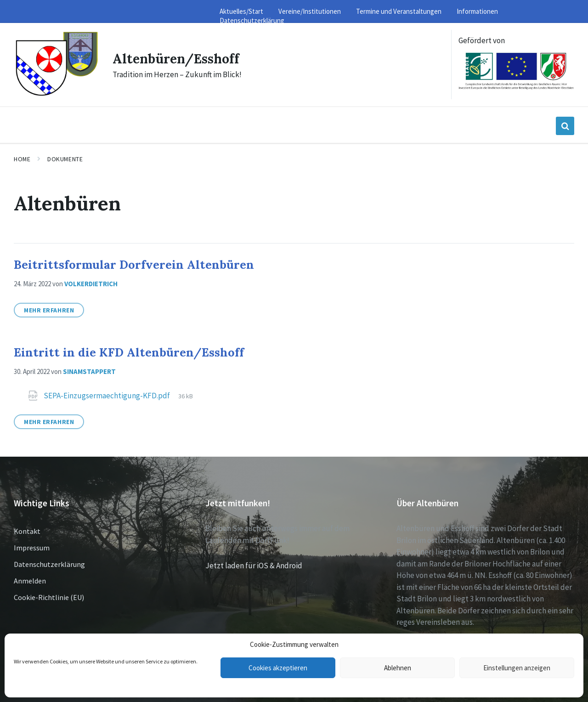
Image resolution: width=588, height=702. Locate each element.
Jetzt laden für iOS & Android (254, 566)
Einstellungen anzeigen (517, 668)
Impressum (32, 548)
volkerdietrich (91, 284)
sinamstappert (89, 371)
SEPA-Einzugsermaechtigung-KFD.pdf (107, 396)
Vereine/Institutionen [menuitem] (310, 11)
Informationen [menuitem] (477, 11)
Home (22, 159)
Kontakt (27, 531)
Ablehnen (398, 668)
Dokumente (65, 159)
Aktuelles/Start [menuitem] (241, 11)
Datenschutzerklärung (49, 564)
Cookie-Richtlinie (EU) (49, 597)
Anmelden (30, 581)
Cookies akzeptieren (278, 668)
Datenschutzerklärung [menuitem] (252, 20)
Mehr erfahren (49, 310)
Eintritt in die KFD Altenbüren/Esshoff (129, 352)
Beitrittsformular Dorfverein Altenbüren (134, 264)
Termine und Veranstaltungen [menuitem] (399, 11)
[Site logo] (56, 95)
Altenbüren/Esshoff (180, 58)
